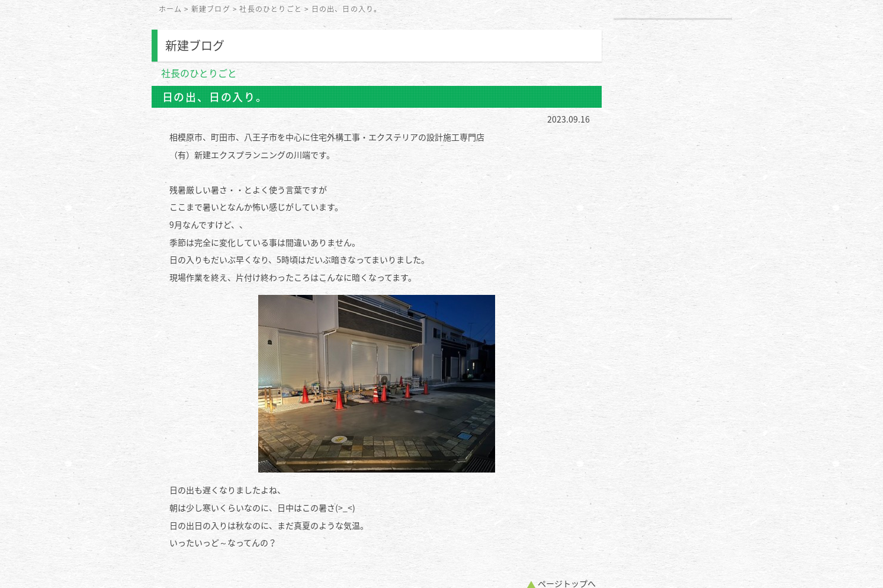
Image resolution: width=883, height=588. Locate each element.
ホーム (171, 9)
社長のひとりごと (271, 9)
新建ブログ (211, 9)
